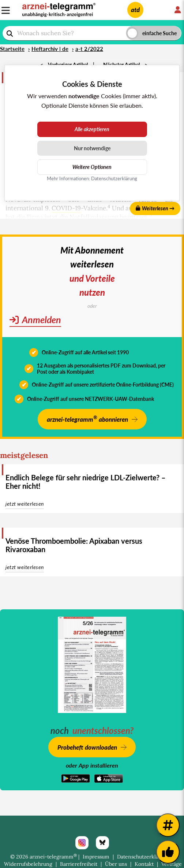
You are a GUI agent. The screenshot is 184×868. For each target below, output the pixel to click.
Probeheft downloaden (87, 747)
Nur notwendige (92, 148)
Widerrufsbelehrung (28, 864)
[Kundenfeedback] (168, 852)
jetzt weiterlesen (25, 504)
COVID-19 (66, 208)
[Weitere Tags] (168, 825)
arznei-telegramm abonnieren (87, 419)
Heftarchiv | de (50, 49)
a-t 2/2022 (89, 49)
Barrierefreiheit (79, 864)
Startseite (12, 49)
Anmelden (35, 320)
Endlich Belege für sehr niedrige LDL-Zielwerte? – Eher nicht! (86, 482)
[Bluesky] (102, 843)
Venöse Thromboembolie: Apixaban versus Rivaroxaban (74, 545)
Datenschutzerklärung (143, 857)
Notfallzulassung (94, 217)
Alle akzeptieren (92, 129)
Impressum (96, 857)
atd (135, 10)
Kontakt (144, 864)
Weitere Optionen (92, 167)
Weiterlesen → (155, 208)
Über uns (116, 864)
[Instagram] (82, 843)
